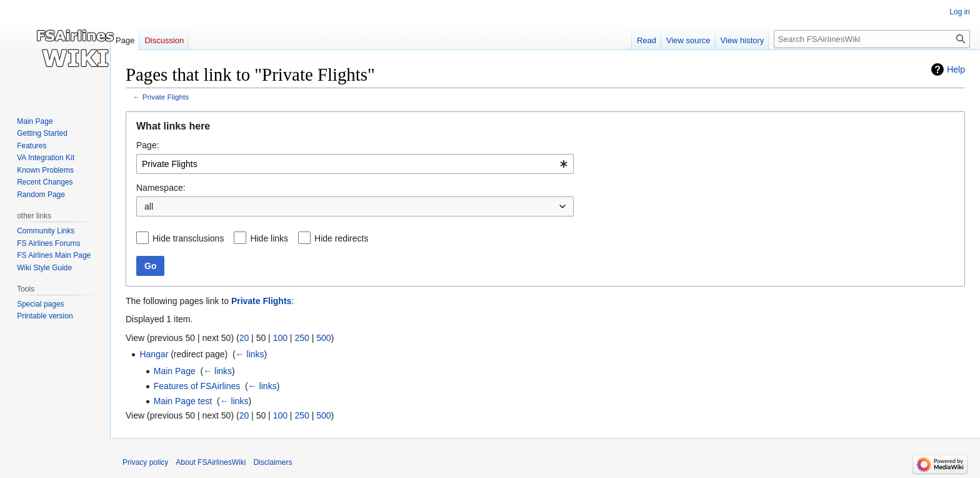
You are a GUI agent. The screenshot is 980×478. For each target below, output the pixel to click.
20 (244, 338)
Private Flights (166, 97)
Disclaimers (272, 462)
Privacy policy (145, 462)
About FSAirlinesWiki (211, 462)
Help (956, 69)
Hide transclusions (188, 238)
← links (250, 354)
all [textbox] (149, 206)
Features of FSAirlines (197, 386)
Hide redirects (341, 238)
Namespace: (161, 188)
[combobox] (355, 164)
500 (323, 338)
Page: (148, 145)
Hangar (154, 354)
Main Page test (183, 401)
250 (302, 338)
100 (280, 338)
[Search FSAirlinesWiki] (872, 39)
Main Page (175, 371)
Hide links (269, 238)
